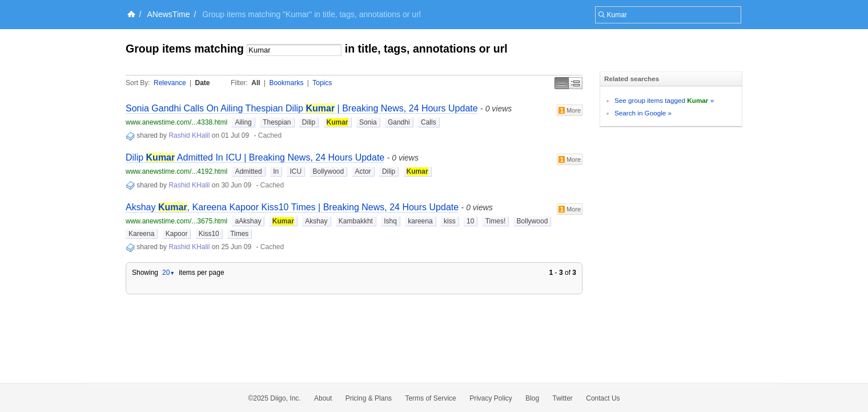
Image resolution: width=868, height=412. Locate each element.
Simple (562, 83)
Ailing (243, 122)
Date (203, 83)
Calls (429, 122)
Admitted (248, 171)
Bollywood (329, 171)
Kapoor (177, 234)
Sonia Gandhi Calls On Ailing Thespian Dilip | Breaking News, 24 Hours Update (302, 108)
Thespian (277, 122)
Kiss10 (209, 234)
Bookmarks (286, 83)
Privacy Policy (491, 398)
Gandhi (399, 122)
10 (470, 221)
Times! (496, 221)
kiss (450, 221)
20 (168, 273)
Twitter (563, 398)
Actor (363, 171)
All (256, 83)
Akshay (316, 221)
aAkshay (248, 221)
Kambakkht (356, 221)
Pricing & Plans (369, 398)
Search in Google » (643, 113)
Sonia (368, 122)
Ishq (390, 221)
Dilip (309, 122)
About (323, 398)
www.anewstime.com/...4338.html (176, 122)
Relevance (170, 83)
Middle (576, 83)
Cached (270, 135)
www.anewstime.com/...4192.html (176, 171)
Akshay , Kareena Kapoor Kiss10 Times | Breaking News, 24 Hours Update (292, 207)
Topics (322, 83)
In (276, 171)
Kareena (141, 234)
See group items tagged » (664, 100)
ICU (296, 171)
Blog (532, 398)
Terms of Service (430, 398)
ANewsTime (169, 14)
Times (239, 234)
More (570, 110)
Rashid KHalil (189, 135)
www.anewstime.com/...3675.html (176, 221)
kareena (420, 221)
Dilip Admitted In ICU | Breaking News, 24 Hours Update (255, 157)
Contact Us (603, 398)
